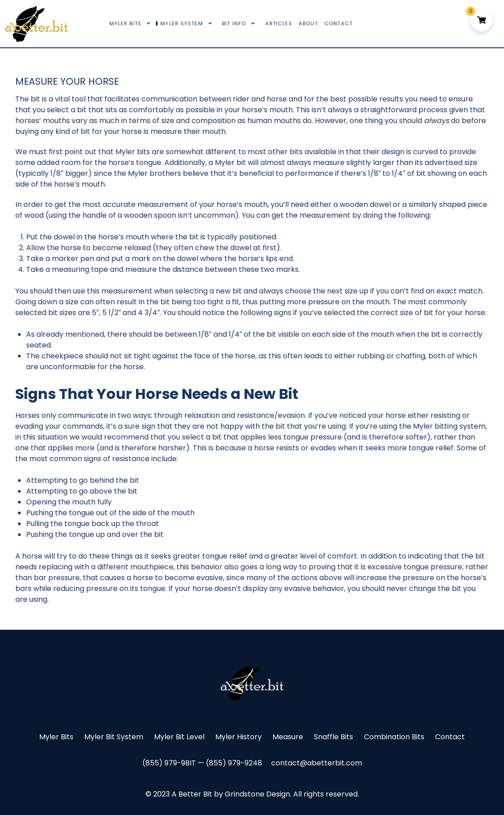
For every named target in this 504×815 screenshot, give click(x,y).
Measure (288, 737)
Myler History (238, 737)
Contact (450, 737)
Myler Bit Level (179, 737)
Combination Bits (394, 737)
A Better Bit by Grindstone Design (231, 794)
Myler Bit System (114, 737)
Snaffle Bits (334, 737)
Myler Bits (56, 737)
